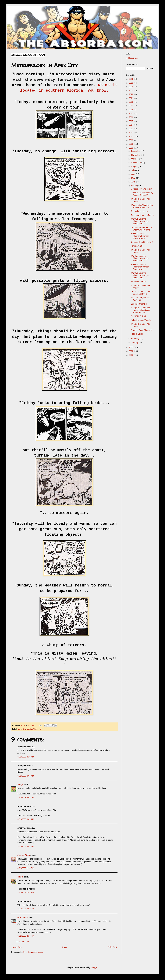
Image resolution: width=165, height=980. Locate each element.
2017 (131, 113)
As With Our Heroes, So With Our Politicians (141, 229)
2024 (131, 87)
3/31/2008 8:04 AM (26, 776)
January (135, 343)
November (136, 155)
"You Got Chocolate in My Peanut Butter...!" (142, 194)
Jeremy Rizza (24, 855)
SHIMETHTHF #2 (138, 281)
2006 (131, 351)
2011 (131, 136)
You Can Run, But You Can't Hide (140, 299)
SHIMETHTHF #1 (138, 316)
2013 (131, 129)
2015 (131, 121)
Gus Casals (23, 918)
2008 (131, 148)
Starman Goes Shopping (141, 330)
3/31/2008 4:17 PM (26, 936)
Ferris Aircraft (137, 246)
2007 (131, 347)
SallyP (20, 785)
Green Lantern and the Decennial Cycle (141, 293)
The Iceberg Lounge (140, 211)
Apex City (22, 729)
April (133, 182)
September (136, 163)
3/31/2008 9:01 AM (26, 819)
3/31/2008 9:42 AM (26, 846)
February (135, 339)
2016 (131, 117)
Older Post (112, 947)
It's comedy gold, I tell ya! (142, 242)
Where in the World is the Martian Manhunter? (142, 206)
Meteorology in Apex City (142, 189)
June (134, 174)
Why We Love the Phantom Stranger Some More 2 (140, 267)
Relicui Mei (133, 58)
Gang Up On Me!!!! (139, 304)
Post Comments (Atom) (33, 952)
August (134, 167)
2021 (131, 98)
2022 (131, 94)
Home (65, 947)
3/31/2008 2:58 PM (26, 909)
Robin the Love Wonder (141, 320)
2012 (131, 132)
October (135, 159)
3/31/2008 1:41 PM (26, 892)
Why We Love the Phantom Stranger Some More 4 (140, 221)
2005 (131, 355)
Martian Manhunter (34, 729)
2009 (131, 144)
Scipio (20, 877)
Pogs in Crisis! (137, 334)
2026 (131, 79)
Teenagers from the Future (142, 215)
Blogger (94, 967)
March (134, 186)
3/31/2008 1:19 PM (26, 868)
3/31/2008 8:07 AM (26, 798)
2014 (131, 125)
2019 (131, 106)
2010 (131, 140)
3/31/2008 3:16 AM (26, 757)
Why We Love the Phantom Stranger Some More (140, 275)
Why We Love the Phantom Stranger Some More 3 (140, 236)
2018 (131, 110)
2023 (131, 90)
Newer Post (17, 947)
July (133, 170)
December (136, 151)
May (133, 178)
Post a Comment (22, 942)
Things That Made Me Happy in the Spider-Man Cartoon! (141, 310)
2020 (131, 102)
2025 (131, 83)
